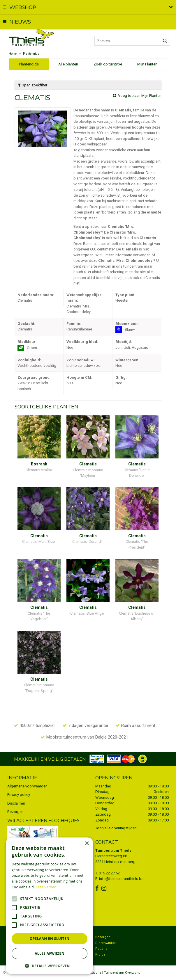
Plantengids (29, 64)
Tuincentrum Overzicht (122, 973)
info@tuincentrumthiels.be (121, 879)
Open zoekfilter (32, 85)
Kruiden (101, 955)
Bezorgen (15, 812)
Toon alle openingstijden (116, 828)
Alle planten (68, 64)
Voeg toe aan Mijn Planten (140, 96)
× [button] (87, 844)
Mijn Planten (147, 64)
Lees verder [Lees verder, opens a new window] (46, 887)
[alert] (50, 906)
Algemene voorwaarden (27, 786)
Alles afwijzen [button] (50, 953)
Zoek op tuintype (108, 64)
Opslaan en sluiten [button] (50, 939)
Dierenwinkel (105, 943)
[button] (50, 966)
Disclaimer (16, 803)
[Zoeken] (132, 41)
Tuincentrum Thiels (113, 850)
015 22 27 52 (109, 873)
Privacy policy (19, 795)
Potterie (101, 949)
